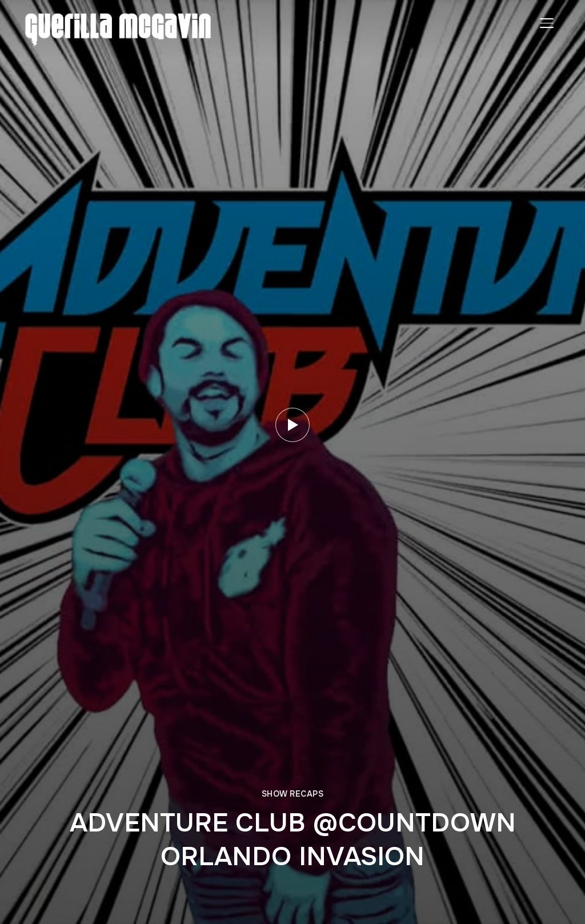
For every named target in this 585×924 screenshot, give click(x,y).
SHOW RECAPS (293, 794)
